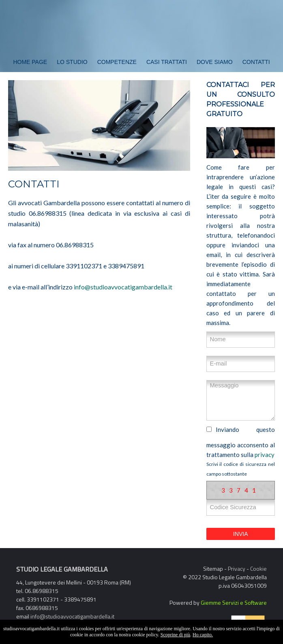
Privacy (237, 569)
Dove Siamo (215, 62)
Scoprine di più (175, 635)
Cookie (258, 569)
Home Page (30, 62)
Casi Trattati (167, 62)
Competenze (117, 62)
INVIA (241, 534)
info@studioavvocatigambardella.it (123, 287)
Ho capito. (203, 635)
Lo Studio (72, 62)
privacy (265, 455)
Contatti (256, 62)
